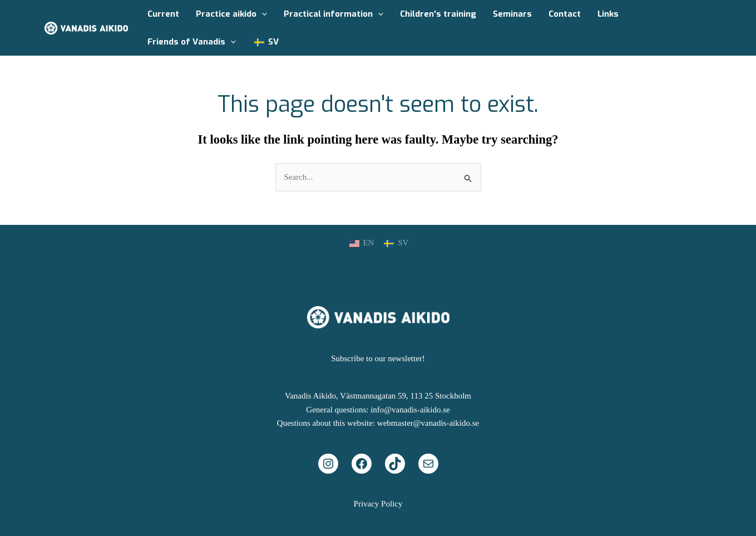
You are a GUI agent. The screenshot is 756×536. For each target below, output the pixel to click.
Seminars (512, 14)
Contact (565, 14)
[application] (262, 14)
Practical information (333, 14)
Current (163, 14)
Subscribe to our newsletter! (378, 358)
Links (608, 14)
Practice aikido (231, 14)
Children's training (438, 14)
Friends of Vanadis (192, 42)
